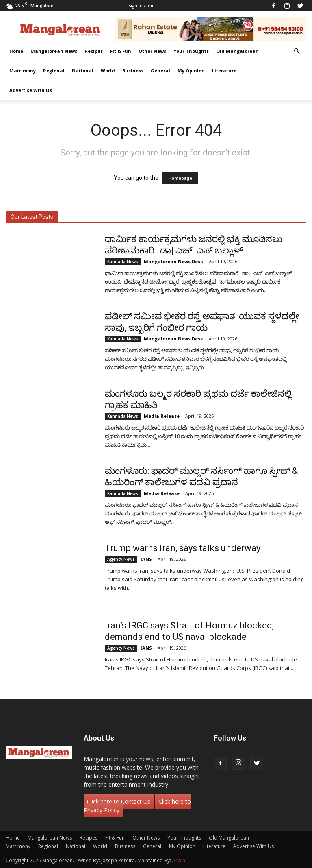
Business (133, 71)
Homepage (180, 178)
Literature (224, 71)
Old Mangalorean (237, 51)
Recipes (94, 51)
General (160, 71)
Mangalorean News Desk (173, 261)
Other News (152, 51)
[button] (297, 51)
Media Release (162, 416)
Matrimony (23, 71)
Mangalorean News (54, 51)
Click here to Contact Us (119, 801)
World (108, 71)
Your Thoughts (191, 51)
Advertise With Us (31, 90)
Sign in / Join (142, 5)
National (83, 71)
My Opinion (191, 71)
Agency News (121, 559)
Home (16, 51)
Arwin (179, 860)
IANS (146, 559)
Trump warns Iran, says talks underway (183, 548)
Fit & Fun (121, 51)
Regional (54, 71)
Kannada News (123, 262)
